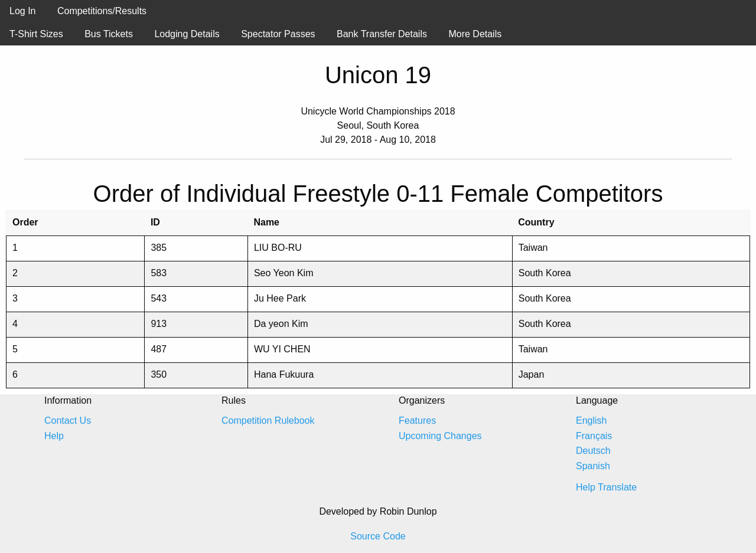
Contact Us (68, 421)
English (591, 421)
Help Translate (606, 487)
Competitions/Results (102, 11)
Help (54, 436)
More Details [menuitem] (475, 34)
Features (417, 421)
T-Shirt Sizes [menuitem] (36, 34)
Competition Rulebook (268, 421)
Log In (22, 11)
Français (594, 436)
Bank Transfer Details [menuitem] (382, 34)
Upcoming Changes (440, 436)
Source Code (378, 536)
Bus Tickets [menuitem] (109, 34)
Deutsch (593, 451)
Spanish (593, 466)
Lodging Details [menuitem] (187, 34)
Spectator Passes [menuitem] (278, 34)
